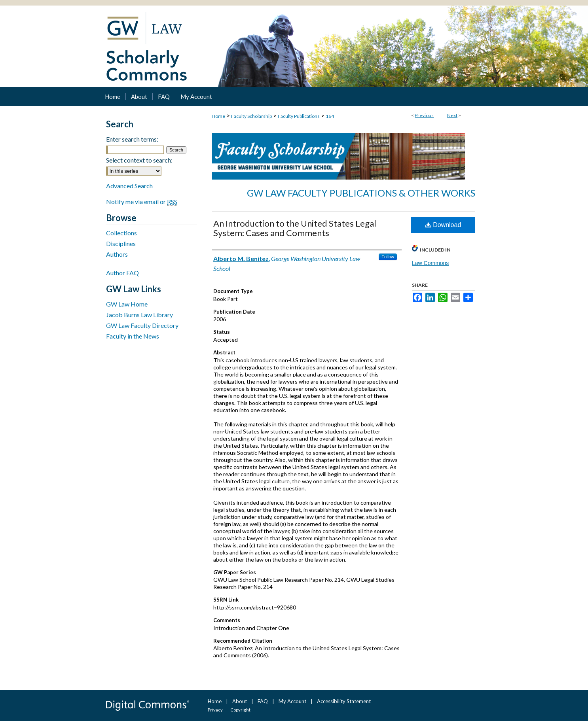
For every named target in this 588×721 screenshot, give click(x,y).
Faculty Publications (299, 116)
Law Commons (430, 263)
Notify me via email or (142, 202)
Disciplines (121, 243)
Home (218, 116)
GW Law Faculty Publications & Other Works (361, 193)
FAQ (263, 701)
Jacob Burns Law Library (139, 315)
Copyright (240, 710)
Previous (424, 115)
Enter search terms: (132, 139)
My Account (292, 701)
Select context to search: (139, 160)
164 (330, 116)
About (240, 701)
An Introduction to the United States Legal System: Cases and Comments (295, 228)
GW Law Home (127, 304)
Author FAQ (122, 273)
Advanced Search (129, 186)
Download (443, 225)
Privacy (215, 710)
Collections (121, 233)
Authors (117, 254)
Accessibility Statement (344, 701)
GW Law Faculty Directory (142, 325)
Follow (388, 257)
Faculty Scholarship (251, 116)
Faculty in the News (133, 336)
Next (452, 115)
